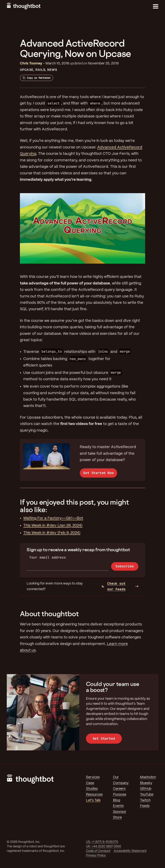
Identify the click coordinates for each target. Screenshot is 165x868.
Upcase (27, 70)
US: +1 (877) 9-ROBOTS (102, 842)
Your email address (48, 557)
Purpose (120, 795)
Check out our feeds (114, 586)
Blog (117, 800)
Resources (94, 795)
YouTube (147, 795)
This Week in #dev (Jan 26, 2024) (53, 526)
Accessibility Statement (130, 851)
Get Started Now (98, 473)
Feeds (145, 806)
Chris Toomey (31, 64)
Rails (40, 70)
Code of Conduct (98, 851)
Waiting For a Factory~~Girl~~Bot (53, 518)
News (52, 70)
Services (93, 777)
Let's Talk (93, 800)
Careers (119, 789)
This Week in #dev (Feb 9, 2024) (52, 533)
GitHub (146, 789)
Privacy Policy (96, 856)
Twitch (145, 800)
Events (118, 806)
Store (117, 817)
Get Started (104, 738)
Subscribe (125, 566)
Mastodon (148, 777)
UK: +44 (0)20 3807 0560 (104, 846)
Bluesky (146, 783)
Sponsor (120, 812)
